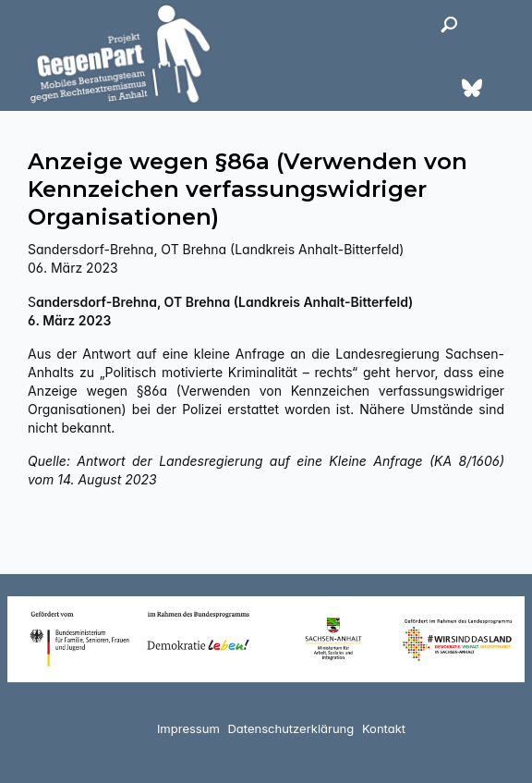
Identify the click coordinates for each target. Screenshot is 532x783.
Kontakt (384, 728)
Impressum (188, 728)
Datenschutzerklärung (290, 728)
